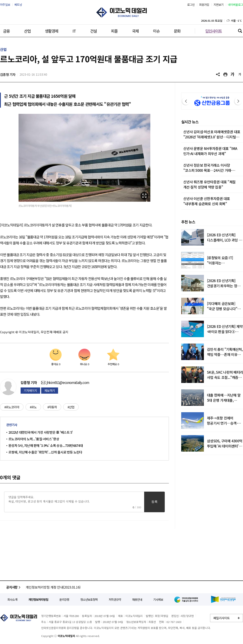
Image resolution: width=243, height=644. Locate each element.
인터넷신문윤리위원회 (187, 599)
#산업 (71, 407)
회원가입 (204, 5)
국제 (135, 31)
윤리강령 (64, 599)
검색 (240, 31)
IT (74, 31)
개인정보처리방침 (38, 599)
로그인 (191, 5)
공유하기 (218, 74)
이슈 (156, 31)
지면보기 (219, 5)
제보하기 (50, 390)
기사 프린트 (225, 74)
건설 (93, 31)
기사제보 (158, 599)
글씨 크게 (233, 74)
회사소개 (12, 599)
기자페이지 (30, 390)
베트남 (18, 5)
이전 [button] (186, 101)
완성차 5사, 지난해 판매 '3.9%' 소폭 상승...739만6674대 (46, 445)
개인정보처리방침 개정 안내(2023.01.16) (53, 587)
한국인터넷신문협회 (223, 599)
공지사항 (14, 587)
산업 (27, 31)
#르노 (33, 407)
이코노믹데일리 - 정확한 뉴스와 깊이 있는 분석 (121, 12)
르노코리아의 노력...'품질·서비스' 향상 (34, 439)
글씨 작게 (240, 74)
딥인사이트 (214, 31)
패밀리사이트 (222, 618)
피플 (114, 31)
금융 (6, 31)
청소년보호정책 (89, 599)
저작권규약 (115, 599)
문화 (177, 31)
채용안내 (137, 599)
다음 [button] (238, 101)
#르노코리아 (12, 407)
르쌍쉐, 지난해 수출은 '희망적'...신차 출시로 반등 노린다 (45, 452)
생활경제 (51, 31)
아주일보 (5, 5)
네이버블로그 (236, 5)
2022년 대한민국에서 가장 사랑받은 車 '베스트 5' (41, 432)
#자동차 (52, 407)
